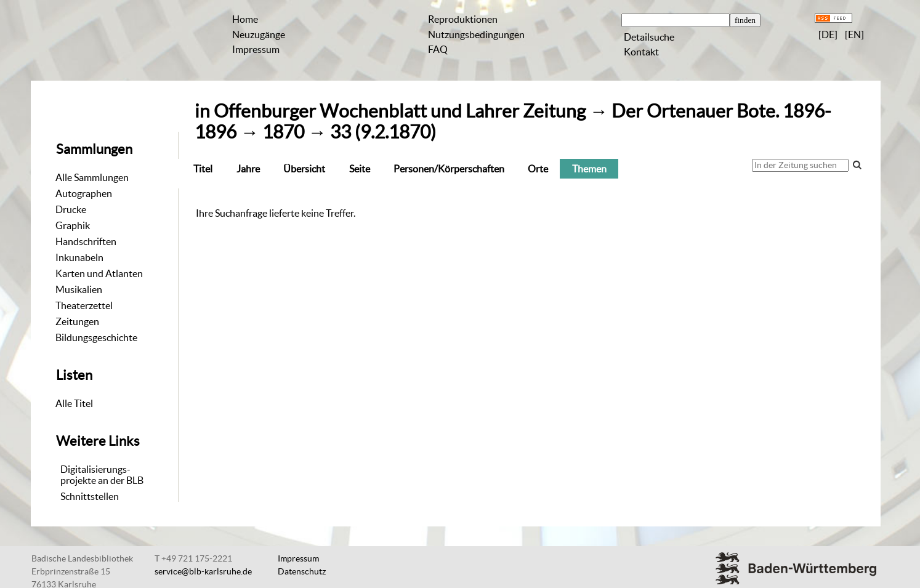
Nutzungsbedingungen (476, 34)
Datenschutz (302, 571)
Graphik (73, 225)
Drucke (71, 209)
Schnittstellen (90, 496)
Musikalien (79, 289)
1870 (283, 132)
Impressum (256, 49)
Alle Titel (74, 403)
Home (245, 19)
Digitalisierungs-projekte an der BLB (102, 475)
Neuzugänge (259, 34)
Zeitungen (77, 321)
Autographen (84, 193)
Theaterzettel (84, 305)
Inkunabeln (79, 257)
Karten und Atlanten (99, 273)
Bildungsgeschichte (96, 337)
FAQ (438, 49)
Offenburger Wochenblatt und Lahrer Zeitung (400, 111)
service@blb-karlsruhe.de (203, 571)
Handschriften (86, 241)
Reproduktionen (463, 19)
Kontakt (641, 52)
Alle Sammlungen (92, 177)
